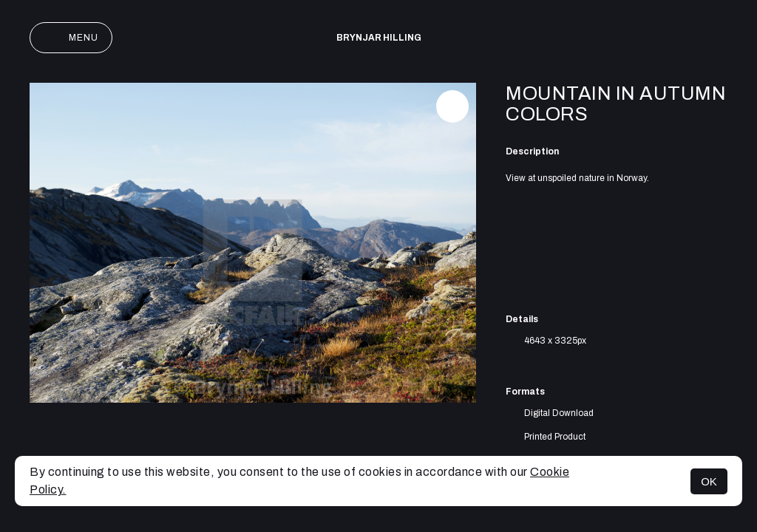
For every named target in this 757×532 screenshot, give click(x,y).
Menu (71, 38)
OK (709, 481)
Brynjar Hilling (379, 38)
